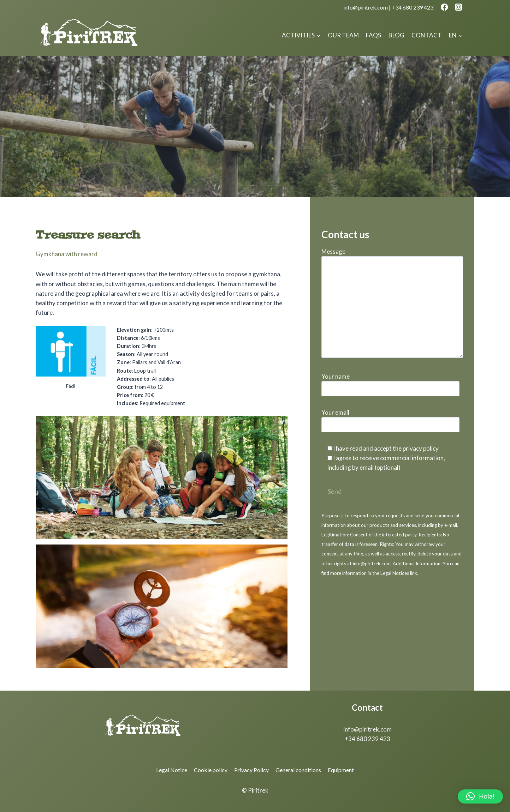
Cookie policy (211, 770)
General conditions (298, 770)
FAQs (373, 35)
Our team (343, 35)
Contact (427, 35)
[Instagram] (459, 7)
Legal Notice (172, 770)
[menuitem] (456, 35)
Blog (396, 35)
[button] (480, 796)
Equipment (341, 770)
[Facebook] (444, 7)
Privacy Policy (251, 770)
